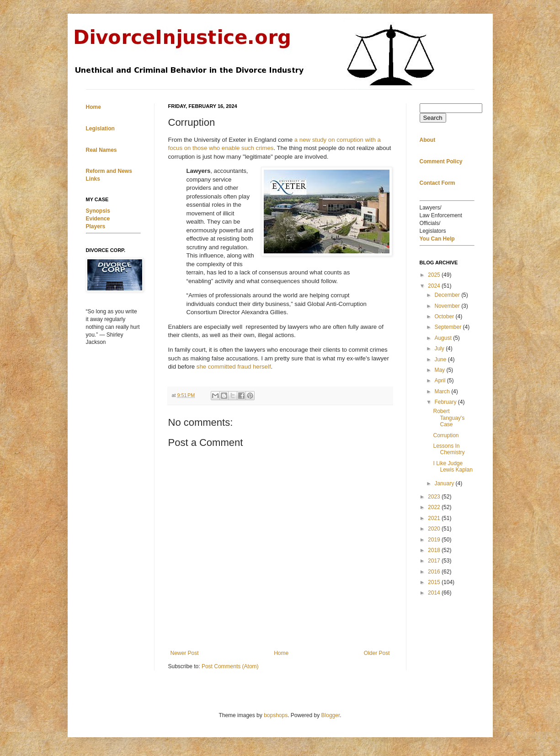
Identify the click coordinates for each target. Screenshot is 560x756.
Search (433, 118)
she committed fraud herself (234, 367)
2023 (435, 497)
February (446, 402)
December (448, 295)
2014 (435, 593)
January (445, 483)
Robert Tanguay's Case (449, 418)
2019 (435, 540)
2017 (435, 561)
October (445, 316)
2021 (435, 518)
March (443, 391)
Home (281, 653)
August (444, 338)
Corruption (446, 435)
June (441, 359)
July (440, 349)
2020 (435, 529)
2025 (435, 275)
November (448, 306)
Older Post (377, 653)
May (440, 370)
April (440, 381)
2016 (435, 572)
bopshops (276, 715)
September (448, 327)
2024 (435, 286)
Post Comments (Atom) (230, 666)
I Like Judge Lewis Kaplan (453, 466)
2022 (435, 507)
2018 (435, 550)
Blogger (331, 715)
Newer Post (185, 653)
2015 (435, 582)
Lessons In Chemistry (449, 449)
